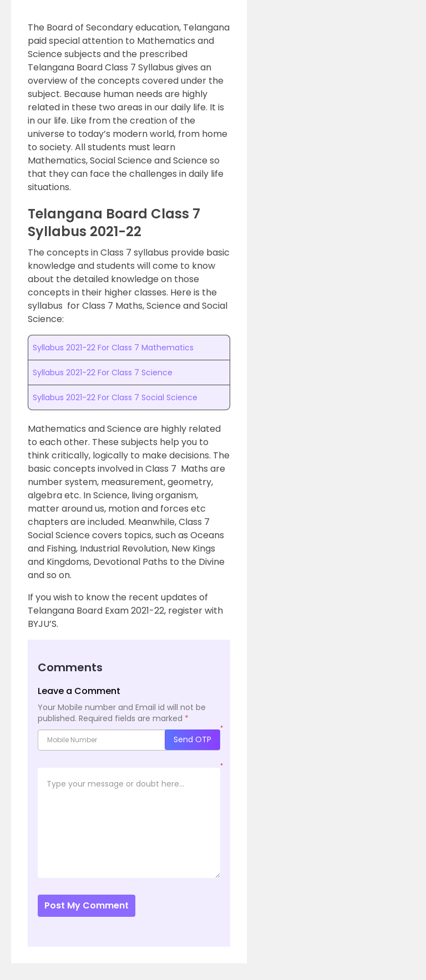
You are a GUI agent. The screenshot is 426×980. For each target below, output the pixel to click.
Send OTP (192, 739)
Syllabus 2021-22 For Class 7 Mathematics (113, 348)
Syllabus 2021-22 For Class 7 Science (103, 372)
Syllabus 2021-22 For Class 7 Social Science (115, 397)
